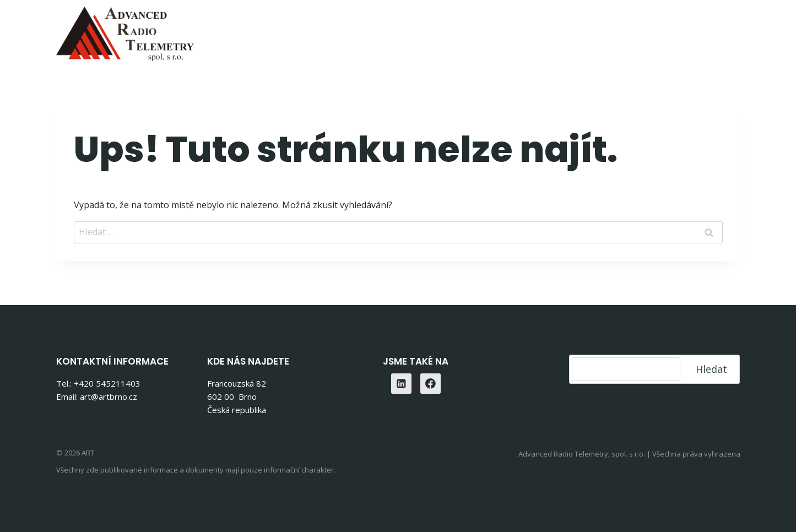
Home (285, 31)
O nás (615, 31)
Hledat (711, 369)
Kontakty (670, 31)
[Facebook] (431, 384)
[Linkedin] (728, 31)
